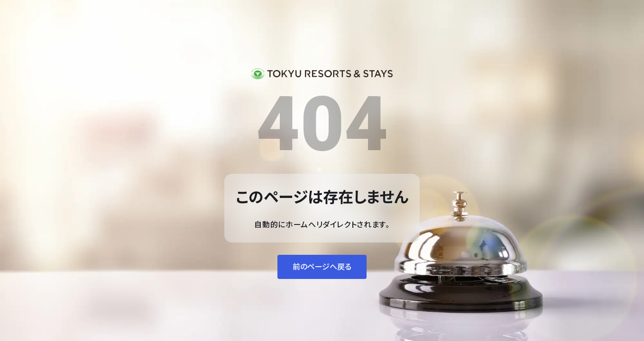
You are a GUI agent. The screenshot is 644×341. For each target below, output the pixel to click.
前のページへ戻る (322, 267)
